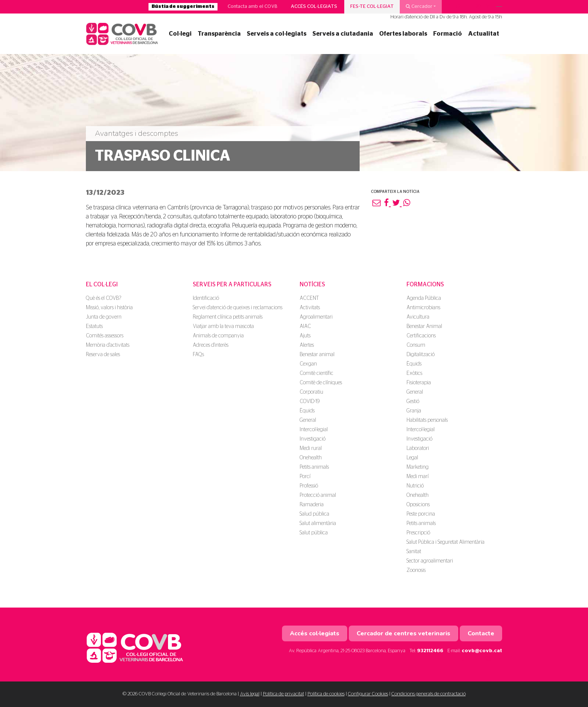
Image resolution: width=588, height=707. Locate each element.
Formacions (425, 284)
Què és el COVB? (103, 298)
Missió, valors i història (109, 308)
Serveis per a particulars (232, 284)
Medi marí (418, 477)
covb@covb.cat (482, 651)
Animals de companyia (218, 336)
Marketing (418, 467)
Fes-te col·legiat (372, 7)
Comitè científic (316, 373)
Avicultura (418, 317)
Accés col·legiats (314, 7)
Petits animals (314, 467)
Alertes (307, 345)
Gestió (413, 402)
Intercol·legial (314, 430)
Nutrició (415, 486)
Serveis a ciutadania (343, 34)
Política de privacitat (283, 694)
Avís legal (250, 694)
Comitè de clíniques (321, 383)
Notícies (312, 284)
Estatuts (94, 326)
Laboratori (418, 448)
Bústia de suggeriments (183, 7)
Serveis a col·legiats (277, 34)
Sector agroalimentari (430, 561)
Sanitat (414, 552)
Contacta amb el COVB (253, 7)
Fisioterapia (419, 383)
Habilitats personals (427, 420)
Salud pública (314, 514)
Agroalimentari (316, 317)
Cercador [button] (419, 6)
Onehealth (311, 458)
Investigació (313, 439)
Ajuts (305, 336)
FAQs (198, 355)
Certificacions (421, 336)
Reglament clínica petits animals (228, 317)
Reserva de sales (103, 355)
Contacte (481, 633)
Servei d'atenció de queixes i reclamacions (238, 308)
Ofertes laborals (403, 34)
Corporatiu (311, 392)
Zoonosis (416, 570)
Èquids (307, 411)
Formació (448, 34)
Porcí (305, 477)
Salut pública (314, 533)
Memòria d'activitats (108, 345)
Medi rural (311, 448)
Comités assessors (105, 336)
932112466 (430, 651)
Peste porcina (421, 514)
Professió (309, 486)
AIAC (305, 326)
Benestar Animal (424, 326)
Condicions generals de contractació (429, 694)
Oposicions (418, 505)
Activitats (310, 308)
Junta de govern (104, 317)
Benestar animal (317, 355)
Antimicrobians (423, 308)
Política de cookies (326, 694)
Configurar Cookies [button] (368, 694)
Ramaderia (312, 505)
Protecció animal (318, 495)
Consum (416, 345)
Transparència (219, 34)
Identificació (206, 298)
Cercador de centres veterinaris (403, 633)
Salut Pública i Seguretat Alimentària (445, 542)
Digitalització (421, 355)
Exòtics (414, 373)
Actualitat (484, 34)
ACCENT (309, 298)
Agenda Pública (424, 298)
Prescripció (418, 533)
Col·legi (180, 34)
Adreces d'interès (211, 345)
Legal (412, 458)
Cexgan (308, 364)
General (308, 420)
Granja (414, 411)
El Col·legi (102, 284)
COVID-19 (310, 402)
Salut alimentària (318, 523)
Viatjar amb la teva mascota (223, 326)
